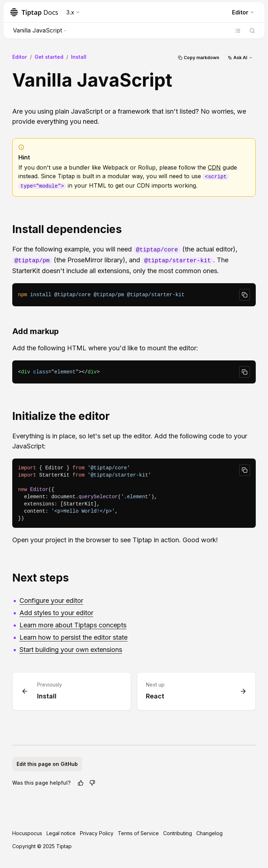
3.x (73, 12)
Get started (49, 57)
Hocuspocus (27, 833)
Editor (243, 12)
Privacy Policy (97, 833)
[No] (92, 783)
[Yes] (81, 783)
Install (79, 57)
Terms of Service (138, 833)
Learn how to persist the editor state (73, 637)
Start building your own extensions (71, 650)
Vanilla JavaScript (40, 30)
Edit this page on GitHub (47, 764)
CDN (214, 167)
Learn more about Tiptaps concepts (73, 625)
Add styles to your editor (56, 613)
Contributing (178, 833)
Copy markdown (198, 58)
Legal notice (61, 833)
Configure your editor (51, 600)
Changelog (209, 833)
